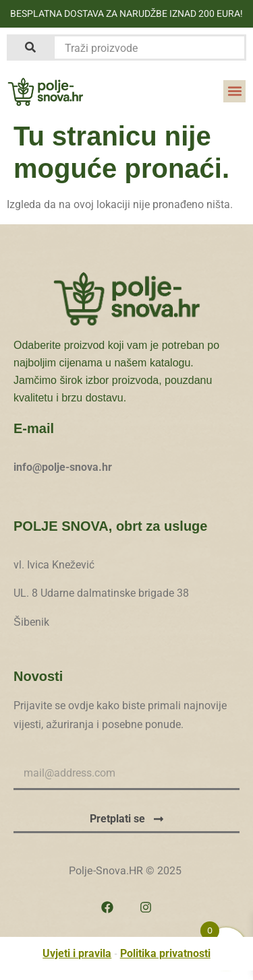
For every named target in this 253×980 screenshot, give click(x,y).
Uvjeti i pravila (77, 953)
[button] (234, 91)
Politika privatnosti (165, 953)
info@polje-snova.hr (63, 467)
